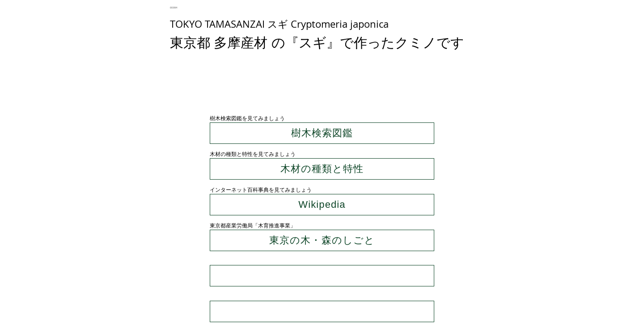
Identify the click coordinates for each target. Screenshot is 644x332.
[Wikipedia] (322, 205)
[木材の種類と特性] (322, 169)
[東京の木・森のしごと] (322, 240)
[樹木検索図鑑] (322, 133)
